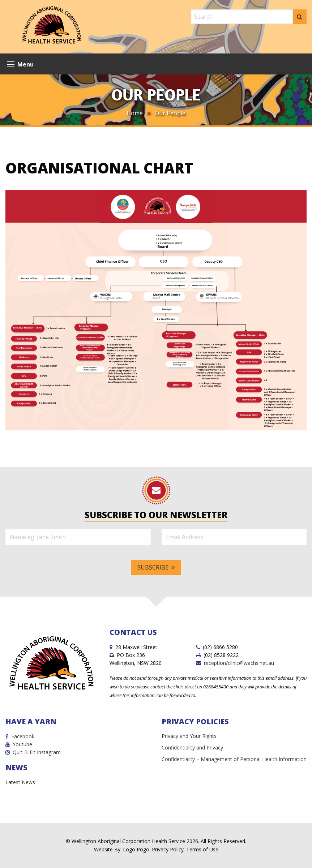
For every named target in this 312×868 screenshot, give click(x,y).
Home (135, 113)
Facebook (20, 736)
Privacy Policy (168, 849)
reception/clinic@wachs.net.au (235, 663)
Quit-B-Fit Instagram (33, 752)
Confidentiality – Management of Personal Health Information (234, 759)
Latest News (20, 782)
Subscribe (156, 567)
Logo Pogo (136, 849)
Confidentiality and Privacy (192, 747)
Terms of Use (202, 849)
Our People (170, 113)
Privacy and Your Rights (189, 736)
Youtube (19, 744)
